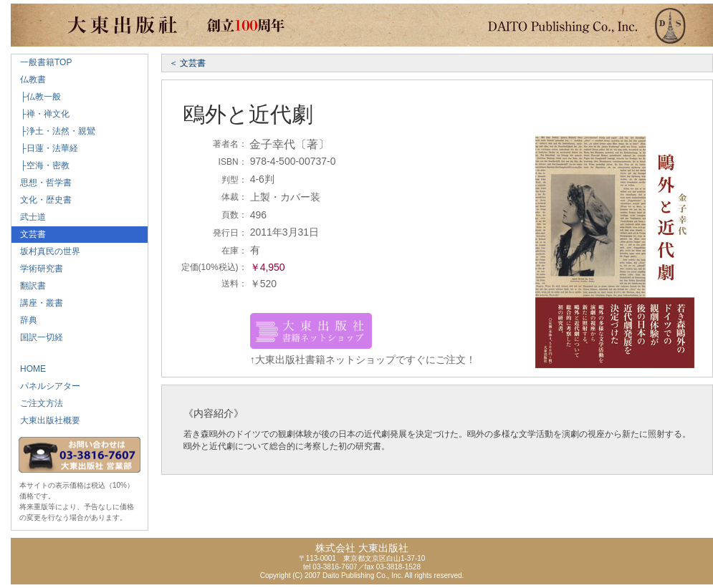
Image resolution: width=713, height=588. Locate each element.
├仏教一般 (36, 97)
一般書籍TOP (42, 62)
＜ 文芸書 (187, 63)
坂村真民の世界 (46, 251)
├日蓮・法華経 (45, 148)
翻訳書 (29, 286)
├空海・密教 (40, 165)
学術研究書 (37, 269)
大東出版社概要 (46, 420)
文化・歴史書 (42, 200)
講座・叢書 (37, 303)
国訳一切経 (37, 337)
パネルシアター (46, 386)
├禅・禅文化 (40, 114)
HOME (29, 369)
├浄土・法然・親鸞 (53, 131)
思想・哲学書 (42, 183)
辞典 (24, 320)
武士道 (29, 217)
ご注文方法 (37, 403)
